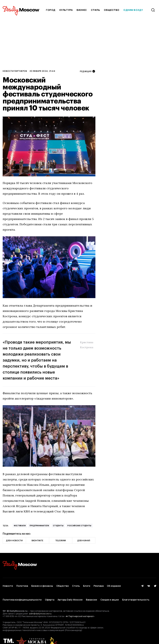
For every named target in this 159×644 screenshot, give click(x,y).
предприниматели (39, 526)
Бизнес (82, 10)
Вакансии (91, 594)
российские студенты (79, 526)
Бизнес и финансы (42, 584)
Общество (112, 10)
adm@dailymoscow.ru (40, 606)
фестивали (20, 526)
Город (51, 10)
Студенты (58, 526)
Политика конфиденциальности (22, 594)
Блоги (87, 584)
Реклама (99, 584)
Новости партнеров (15, 71)
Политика (22, 584)
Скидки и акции (110, 594)
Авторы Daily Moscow (70, 594)
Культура (66, 10)
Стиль (95, 10)
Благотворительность (136, 594)
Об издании (114, 584)
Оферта (50, 594)
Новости (8, 584)
